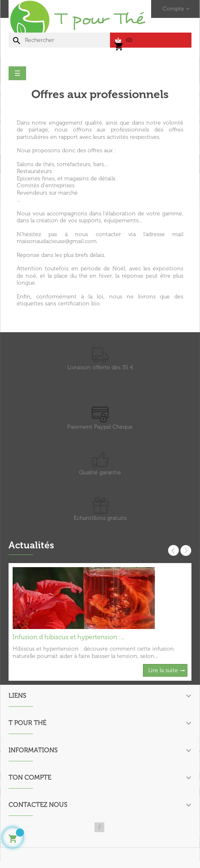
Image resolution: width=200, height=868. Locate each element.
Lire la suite (163, 670)
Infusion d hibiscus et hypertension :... (69, 637)
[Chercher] (59, 40)
